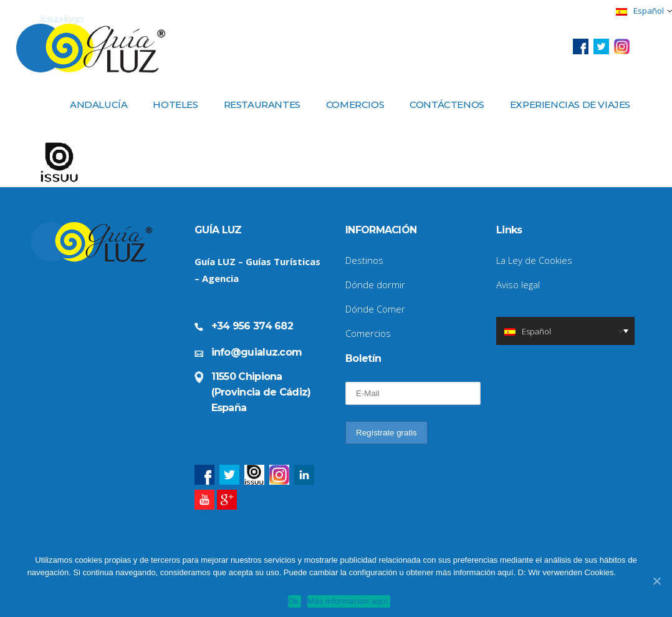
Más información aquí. (349, 601)
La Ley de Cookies (534, 260)
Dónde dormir (375, 284)
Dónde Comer (375, 309)
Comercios (368, 333)
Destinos (364, 260)
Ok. (295, 601)
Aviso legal (518, 284)
